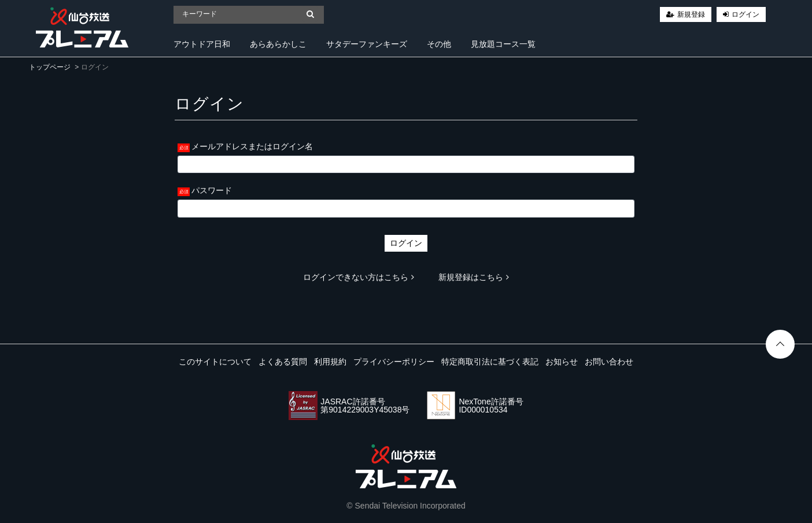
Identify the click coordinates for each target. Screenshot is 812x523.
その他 (439, 44)
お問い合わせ (609, 362)
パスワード (212, 190)
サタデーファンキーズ (367, 44)
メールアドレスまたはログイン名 (252, 146)
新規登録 (691, 14)
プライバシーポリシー (394, 362)
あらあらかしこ (278, 44)
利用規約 (330, 362)
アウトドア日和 (202, 44)
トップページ (50, 67)
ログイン (745, 14)
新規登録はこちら (474, 277)
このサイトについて (215, 362)
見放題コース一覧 (503, 44)
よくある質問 (283, 362)
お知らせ (562, 362)
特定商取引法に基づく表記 (490, 362)
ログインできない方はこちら (359, 277)
